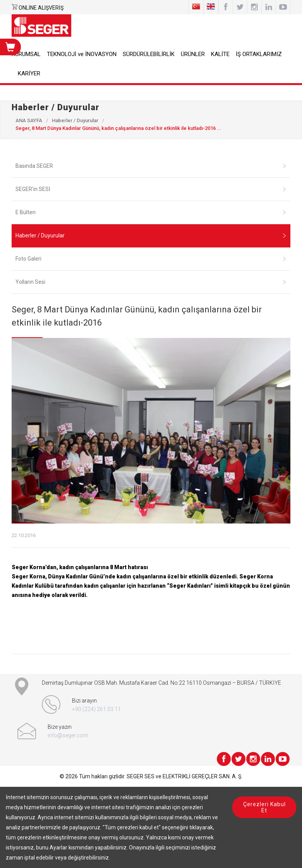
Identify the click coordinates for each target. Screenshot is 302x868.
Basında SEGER (151, 166)
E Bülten (151, 212)
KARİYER (29, 73)
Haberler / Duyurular (75, 120)
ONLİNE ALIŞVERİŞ (41, 8)
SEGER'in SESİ (151, 189)
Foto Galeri (151, 259)
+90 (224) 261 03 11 (96, 709)
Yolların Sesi (151, 282)
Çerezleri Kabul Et (264, 807)
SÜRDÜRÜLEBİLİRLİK (149, 54)
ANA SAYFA (29, 120)
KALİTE (220, 54)
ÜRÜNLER (193, 54)
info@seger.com (68, 735)
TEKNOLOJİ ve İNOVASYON (82, 54)
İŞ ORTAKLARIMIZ (259, 54)
